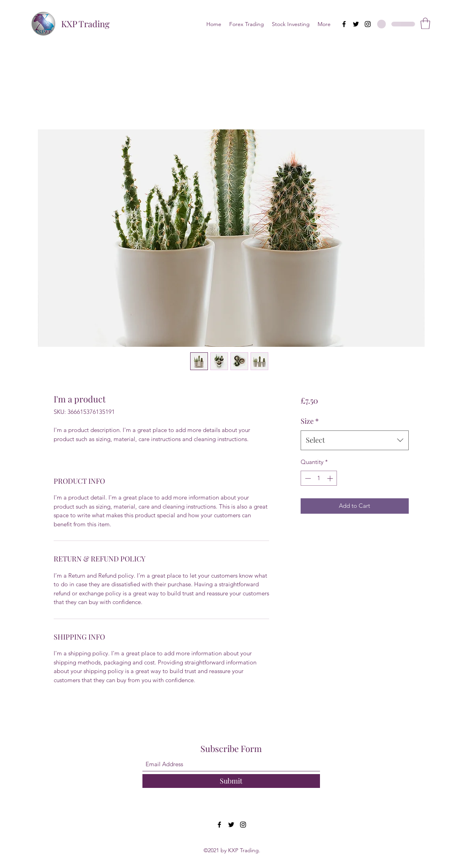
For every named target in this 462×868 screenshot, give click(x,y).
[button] (425, 23)
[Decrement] (307, 478)
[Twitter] (356, 24)
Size (310, 421)
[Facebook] (344, 24)
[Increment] (331, 478)
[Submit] (231, 781)
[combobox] (354, 440)
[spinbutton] (319, 478)
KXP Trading (85, 24)
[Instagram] (368, 24)
